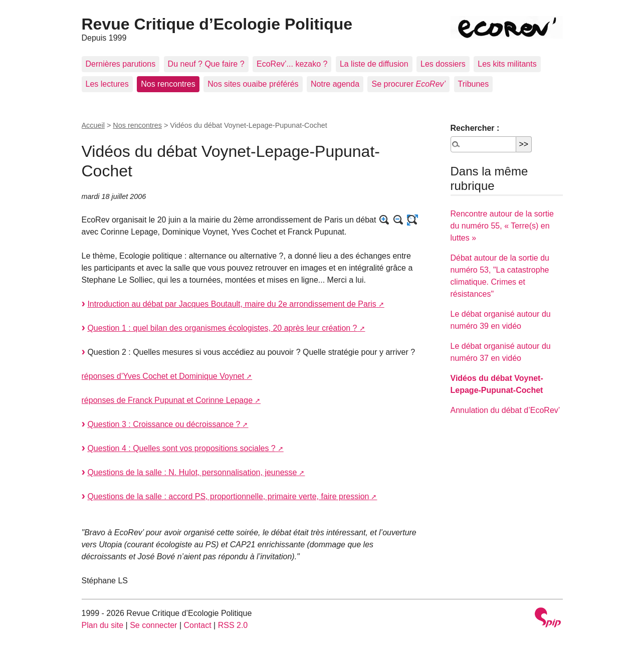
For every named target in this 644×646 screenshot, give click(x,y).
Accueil (93, 125)
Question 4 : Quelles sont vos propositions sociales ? (181, 448)
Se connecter (153, 625)
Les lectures (107, 84)
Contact (197, 625)
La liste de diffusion (374, 64)
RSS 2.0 (233, 625)
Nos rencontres (168, 84)
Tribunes (474, 84)
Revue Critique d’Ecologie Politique (217, 24)
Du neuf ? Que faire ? (206, 64)
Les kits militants (507, 64)
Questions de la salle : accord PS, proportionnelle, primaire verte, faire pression (228, 496)
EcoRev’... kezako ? (292, 64)
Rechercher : (475, 128)
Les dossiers (443, 64)
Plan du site (103, 625)
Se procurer (408, 84)
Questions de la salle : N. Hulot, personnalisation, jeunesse (192, 472)
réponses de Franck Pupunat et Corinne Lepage (167, 400)
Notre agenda (335, 84)
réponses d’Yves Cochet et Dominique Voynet (163, 376)
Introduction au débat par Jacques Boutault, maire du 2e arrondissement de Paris (232, 304)
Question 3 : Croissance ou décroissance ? (164, 424)
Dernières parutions (121, 64)
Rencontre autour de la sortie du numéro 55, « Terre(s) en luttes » (502, 226)
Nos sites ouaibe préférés (253, 84)
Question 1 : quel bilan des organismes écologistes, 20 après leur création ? (222, 328)
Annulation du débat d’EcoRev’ (505, 410)
